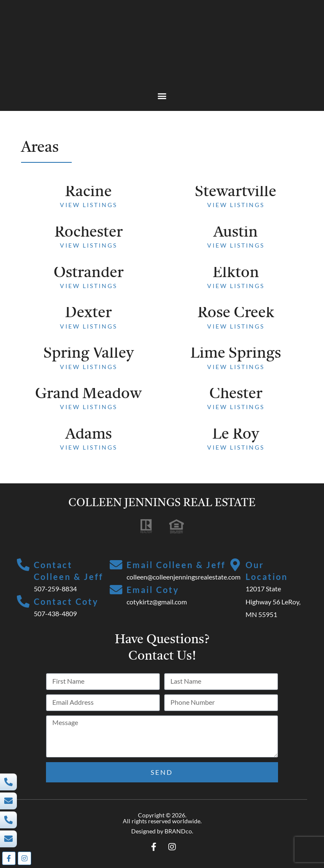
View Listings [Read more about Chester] (236, 407)
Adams (89, 435)
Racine (88, 192)
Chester (236, 394)
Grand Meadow (88, 394)
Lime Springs (236, 354)
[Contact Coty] (23, 602)
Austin (236, 233)
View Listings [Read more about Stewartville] (236, 205)
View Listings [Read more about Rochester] (89, 245)
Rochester (89, 233)
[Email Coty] (116, 590)
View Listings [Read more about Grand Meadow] (89, 407)
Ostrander (89, 273)
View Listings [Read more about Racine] (89, 205)
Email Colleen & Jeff (176, 565)
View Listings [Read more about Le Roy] (236, 447)
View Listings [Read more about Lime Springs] (236, 367)
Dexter (88, 313)
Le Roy (236, 435)
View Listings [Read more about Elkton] (236, 286)
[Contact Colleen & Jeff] (23, 565)
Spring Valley (89, 354)
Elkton (236, 273)
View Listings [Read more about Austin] (236, 245)
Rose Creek (236, 313)
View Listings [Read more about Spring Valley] (89, 367)
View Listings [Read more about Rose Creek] (236, 326)
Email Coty (153, 590)
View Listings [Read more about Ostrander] (89, 286)
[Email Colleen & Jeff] (116, 565)
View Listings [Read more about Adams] (89, 447)
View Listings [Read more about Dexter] (89, 326)
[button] (162, 96)
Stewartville (236, 192)
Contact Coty (66, 601)
